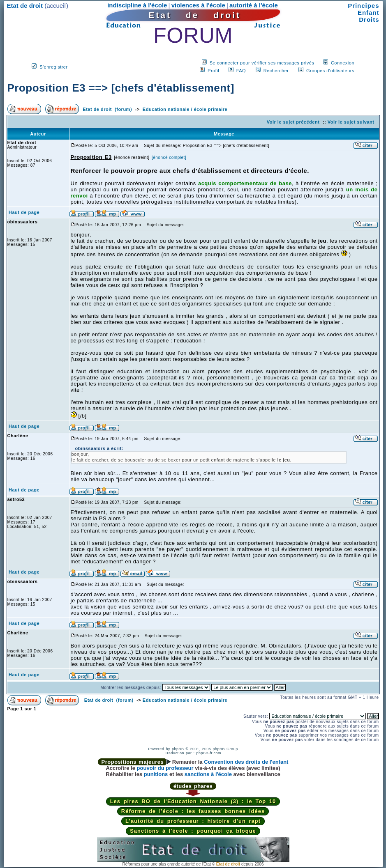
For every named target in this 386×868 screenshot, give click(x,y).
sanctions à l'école (208, 774)
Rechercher (276, 71)
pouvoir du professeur (165, 768)
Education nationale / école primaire (185, 109)
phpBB (178, 749)
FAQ (241, 71)
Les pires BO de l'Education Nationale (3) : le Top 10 (193, 801)
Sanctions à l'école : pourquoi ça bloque (193, 831)
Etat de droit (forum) (107, 109)
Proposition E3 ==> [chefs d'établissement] (121, 88)
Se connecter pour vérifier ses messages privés (262, 63)
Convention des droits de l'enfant (246, 762)
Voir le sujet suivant (351, 122)
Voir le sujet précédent (293, 122)
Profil (213, 71)
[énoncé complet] (169, 157)
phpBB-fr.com (209, 753)
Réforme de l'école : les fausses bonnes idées (193, 811)
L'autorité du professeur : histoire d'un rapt (193, 821)
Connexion (343, 63)
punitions (156, 774)
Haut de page (24, 212)
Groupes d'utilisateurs (330, 71)
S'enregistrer (54, 67)
